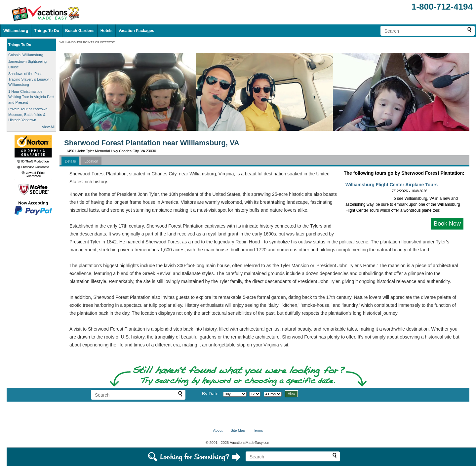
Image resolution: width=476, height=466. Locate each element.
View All (48, 127)
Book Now (447, 224)
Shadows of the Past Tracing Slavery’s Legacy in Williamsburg (30, 79)
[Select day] (255, 394)
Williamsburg (16, 31)
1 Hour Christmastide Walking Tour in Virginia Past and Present (31, 97)
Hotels (107, 31)
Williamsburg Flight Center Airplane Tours (392, 185)
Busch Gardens (80, 31)
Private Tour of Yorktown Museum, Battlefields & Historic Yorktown (28, 114)
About (218, 430)
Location (92, 161)
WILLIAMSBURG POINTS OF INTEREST (87, 42)
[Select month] (235, 394)
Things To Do (47, 31)
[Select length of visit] (273, 394)
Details (70, 161)
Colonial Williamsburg (26, 55)
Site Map (238, 430)
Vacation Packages (136, 31)
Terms (258, 430)
